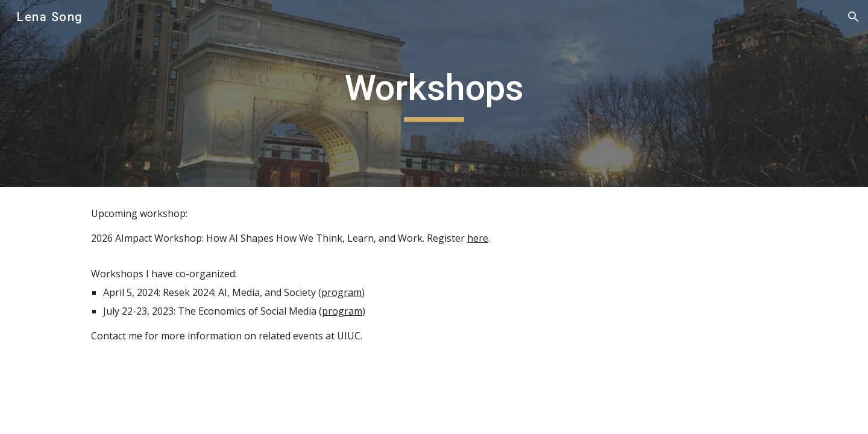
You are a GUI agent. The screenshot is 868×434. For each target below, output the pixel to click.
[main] (434, 93)
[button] (854, 17)
